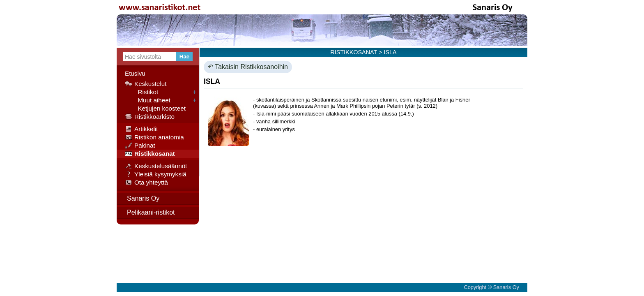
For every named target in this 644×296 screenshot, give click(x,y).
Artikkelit (141, 129)
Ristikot (141, 92)
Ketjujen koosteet (155, 109)
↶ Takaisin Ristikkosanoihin (248, 67)
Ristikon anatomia (154, 137)
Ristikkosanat (150, 154)
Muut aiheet (148, 100)
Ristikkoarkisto (150, 117)
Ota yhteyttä (146, 183)
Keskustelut (146, 84)
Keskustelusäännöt (156, 166)
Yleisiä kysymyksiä (156, 174)
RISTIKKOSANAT (354, 52)
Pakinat (140, 146)
